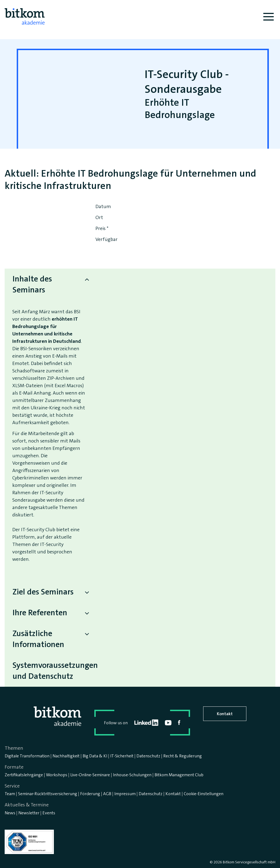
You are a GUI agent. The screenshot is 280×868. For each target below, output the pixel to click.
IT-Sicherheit (122, 756)
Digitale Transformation (27, 756)
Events (49, 813)
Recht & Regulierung (183, 756)
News (10, 813)
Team (10, 794)
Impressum (125, 794)
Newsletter (29, 813)
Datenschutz (148, 756)
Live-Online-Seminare (90, 775)
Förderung (90, 794)
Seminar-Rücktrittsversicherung (48, 794)
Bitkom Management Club (179, 775)
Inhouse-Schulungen (132, 775)
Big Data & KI (95, 756)
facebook (179, 723)
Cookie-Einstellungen (204, 794)
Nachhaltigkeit (66, 756)
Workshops (57, 775)
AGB (107, 794)
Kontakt (225, 714)
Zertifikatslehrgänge (24, 775)
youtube (168, 723)
